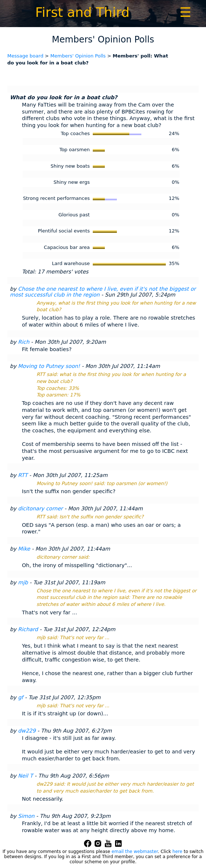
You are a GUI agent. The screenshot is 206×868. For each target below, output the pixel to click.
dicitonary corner (40, 508)
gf (20, 697)
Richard (28, 629)
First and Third (82, 12)
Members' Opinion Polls (78, 56)
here (177, 852)
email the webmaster (135, 852)
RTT (23, 475)
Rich (24, 342)
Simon (26, 816)
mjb (23, 582)
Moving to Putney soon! (49, 366)
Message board (25, 56)
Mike (24, 549)
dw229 (27, 731)
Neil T (25, 776)
